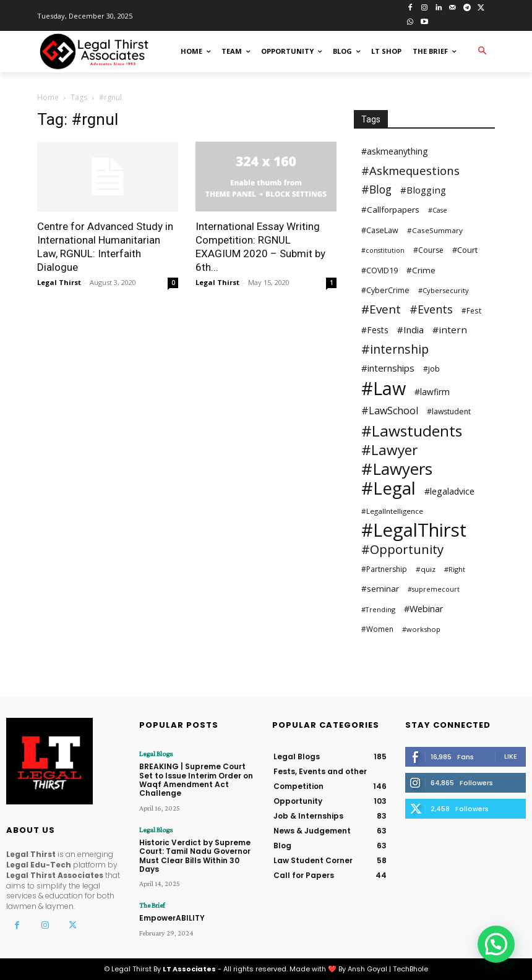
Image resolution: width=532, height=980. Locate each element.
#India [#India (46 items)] (410, 330)
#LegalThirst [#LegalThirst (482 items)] (414, 530)
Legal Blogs (156, 754)
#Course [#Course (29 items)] (428, 250)
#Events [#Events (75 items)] (431, 309)
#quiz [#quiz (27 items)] (426, 569)
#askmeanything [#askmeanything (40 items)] (394, 151)
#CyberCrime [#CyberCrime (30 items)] (385, 290)
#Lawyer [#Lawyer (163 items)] (389, 450)
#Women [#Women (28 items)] (377, 629)
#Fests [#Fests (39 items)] (375, 330)
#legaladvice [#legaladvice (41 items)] (449, 491)
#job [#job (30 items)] (431, 369)
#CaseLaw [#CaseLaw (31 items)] (380, 230)
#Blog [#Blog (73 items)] (376, 190)
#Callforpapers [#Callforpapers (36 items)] (390, 210)
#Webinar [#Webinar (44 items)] (424, 608)
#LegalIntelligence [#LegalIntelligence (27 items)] (392, 511)
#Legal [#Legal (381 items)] (388, 488)
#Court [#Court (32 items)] (465, 250)
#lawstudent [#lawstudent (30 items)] (449, 411)
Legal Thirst (59, 282)
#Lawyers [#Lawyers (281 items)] (397, 469)
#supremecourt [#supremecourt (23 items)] (434, 589)
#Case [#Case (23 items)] (438, 210)
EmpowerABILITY (172, 918)
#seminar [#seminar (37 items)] (380, 589)
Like (511, 756)
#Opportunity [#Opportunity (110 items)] (402, 549)
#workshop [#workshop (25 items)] (421, 629)
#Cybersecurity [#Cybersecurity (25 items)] (444, 290)
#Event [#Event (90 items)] (381, 309)
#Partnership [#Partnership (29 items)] (384, 569)
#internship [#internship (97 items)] (395, 349)
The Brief (152, 905)
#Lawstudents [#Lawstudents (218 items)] (412, 431)
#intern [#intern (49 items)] (450, 330)
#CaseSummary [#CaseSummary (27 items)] (435, 230)
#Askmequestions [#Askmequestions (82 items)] (410, 170)
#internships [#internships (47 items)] (388, 368)
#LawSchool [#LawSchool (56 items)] (390, 411)
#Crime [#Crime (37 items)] (421, 270)
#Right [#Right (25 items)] (455, 569)
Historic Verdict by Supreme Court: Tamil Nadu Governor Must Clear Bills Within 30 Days (195, 856)
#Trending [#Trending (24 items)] (378, 609)
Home (48, 97)
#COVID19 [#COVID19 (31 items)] (380, 271)
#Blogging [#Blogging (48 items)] (423, 190)
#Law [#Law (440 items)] (384, 388)
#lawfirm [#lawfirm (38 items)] (432, 392)
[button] (482, 52)
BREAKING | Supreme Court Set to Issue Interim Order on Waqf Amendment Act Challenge (196, 780)
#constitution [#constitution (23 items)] (383, 250)
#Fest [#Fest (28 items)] (471, 310)
